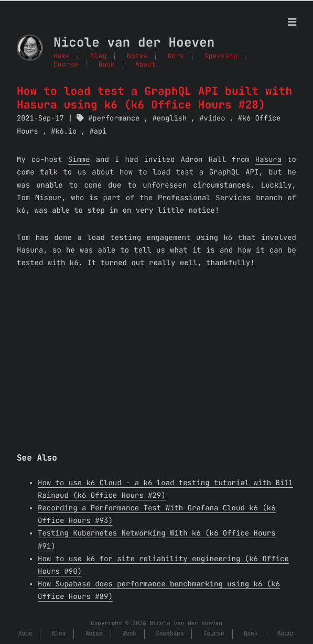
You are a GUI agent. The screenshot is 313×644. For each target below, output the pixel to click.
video (215, 118)
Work (176, 56)
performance (116, 118)
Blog (98, 56)
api (100, 132)
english (172, 118)
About (145, 64)
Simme (79, 160)
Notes (137, 56)
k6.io (66, 132)
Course (66, 64)
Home (62, 56)
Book (107, 64)
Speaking (221, 56)
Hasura (268, 160)
